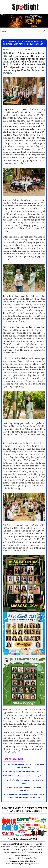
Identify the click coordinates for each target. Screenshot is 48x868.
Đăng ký (17, 38)
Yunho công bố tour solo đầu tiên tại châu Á (23, 771)
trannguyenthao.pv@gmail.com (23, 861)
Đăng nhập (7, 38)
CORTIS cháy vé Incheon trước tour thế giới (23, 776)
